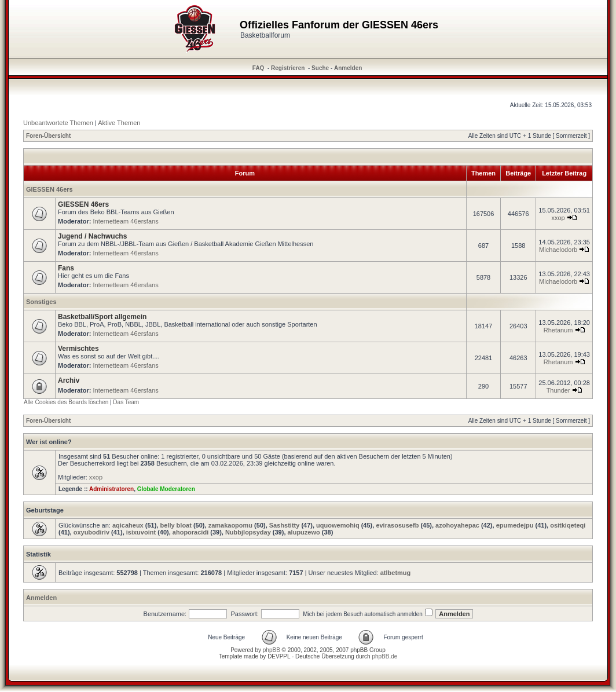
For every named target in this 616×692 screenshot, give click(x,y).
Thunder (558, 390)
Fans (66, 268)
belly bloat (175, 525)
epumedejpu (515, 525)
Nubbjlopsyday (248, 532)
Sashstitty (285, 525)
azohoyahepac (457, 525)
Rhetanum (558, 330)
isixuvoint (141, 532)
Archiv (69, 380)
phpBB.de (384, 656)
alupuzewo (304, 532)
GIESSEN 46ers (49, 189)
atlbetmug (396, 573)
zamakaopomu (230, 525)
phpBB (272, 650)
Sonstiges (41, 302)
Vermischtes (78, 349)
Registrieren (288, 68)
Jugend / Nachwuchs (92, 236)
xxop (558, 218)
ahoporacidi (190, 532)
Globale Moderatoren (166, 489)
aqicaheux (128, 525)
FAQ (258, 68)
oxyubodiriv (91, 532)
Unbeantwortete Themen (58, 123)
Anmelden (348, 68)
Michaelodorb (558, 250)
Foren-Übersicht (48, 136)
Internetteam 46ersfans (126, 221)
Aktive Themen (119, 123)
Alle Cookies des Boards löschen (66, 402)
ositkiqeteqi (568, 525)
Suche (320, 68)
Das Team (126, 402)
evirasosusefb (397, 525)
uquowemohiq (338, 525)
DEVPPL (279, 656)
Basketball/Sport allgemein (102, 317)
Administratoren (111, 489)
